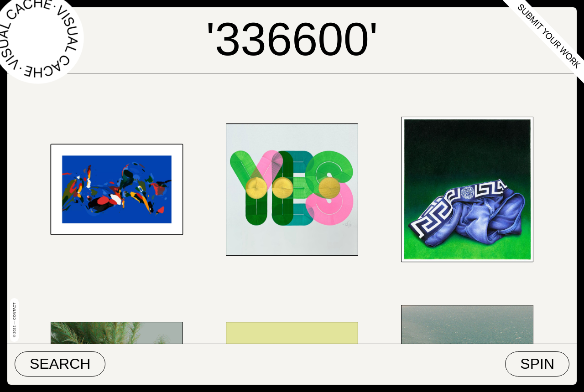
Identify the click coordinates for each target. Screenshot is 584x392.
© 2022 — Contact (14, 320)
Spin (537, 364)
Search (60, 364)
